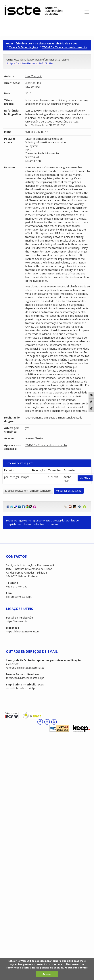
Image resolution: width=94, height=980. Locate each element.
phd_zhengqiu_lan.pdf (17, 477)
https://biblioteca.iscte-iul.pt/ (23, 631)
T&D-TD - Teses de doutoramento (65, 47)
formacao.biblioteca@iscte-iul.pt (25, 678)
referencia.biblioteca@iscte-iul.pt (25, 668)
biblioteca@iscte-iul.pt (19, 597)
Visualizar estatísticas (69, 491)
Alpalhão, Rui (33, 83)
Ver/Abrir (85, 478)
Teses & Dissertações (23, 47)
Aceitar (47, 974)
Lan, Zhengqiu (34, 76)
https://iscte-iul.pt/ (17, 621)
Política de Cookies (76, 968)
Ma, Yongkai (33, 87)
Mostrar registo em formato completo (28, 491)
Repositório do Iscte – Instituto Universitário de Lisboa (42, 43)
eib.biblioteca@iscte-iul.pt (21, 688)
